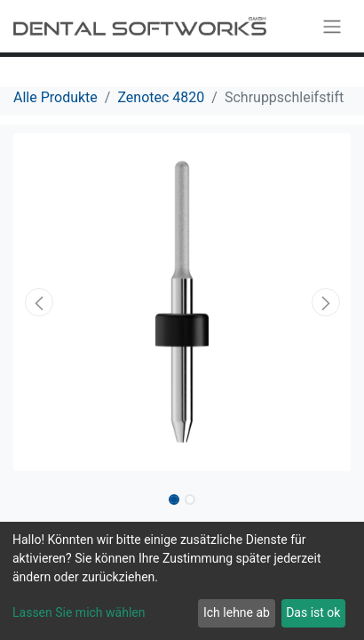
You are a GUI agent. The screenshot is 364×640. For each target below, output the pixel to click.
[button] (39, 302)
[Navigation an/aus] (332, 26)
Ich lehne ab (237, 612)
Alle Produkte (55, 97)
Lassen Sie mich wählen (79, 612)
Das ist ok (313, 612)
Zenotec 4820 (161, 97)
